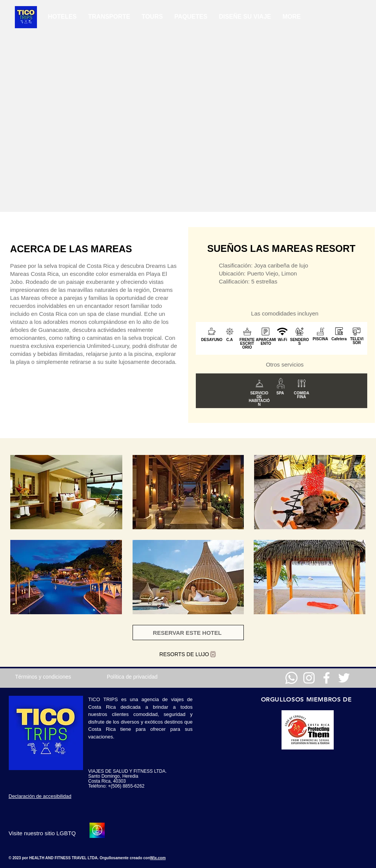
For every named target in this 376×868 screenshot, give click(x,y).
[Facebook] (326, 678)
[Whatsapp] (291, 678)
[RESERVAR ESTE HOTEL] (188, 633)
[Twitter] (344, 678)
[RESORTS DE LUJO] (188, 654)
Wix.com (158, 858)
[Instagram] (309, 678)
